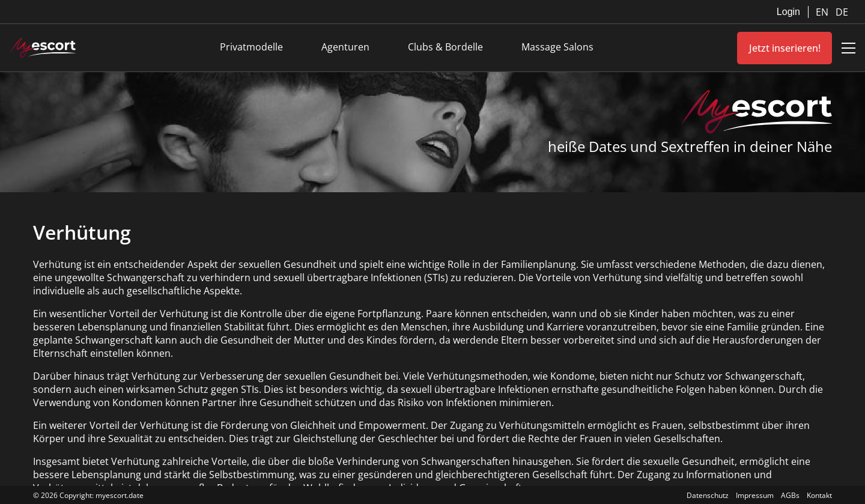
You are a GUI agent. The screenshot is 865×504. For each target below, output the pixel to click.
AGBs (790, 495)
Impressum (755, 495)
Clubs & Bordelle (445, 47)
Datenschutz (708, 495)
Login (788, 12)
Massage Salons (557, 47)
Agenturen (345, 47)
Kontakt (819, 495)
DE (842, 12)
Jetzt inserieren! (785, 48)
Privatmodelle (251, 47)
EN (823, 12)
